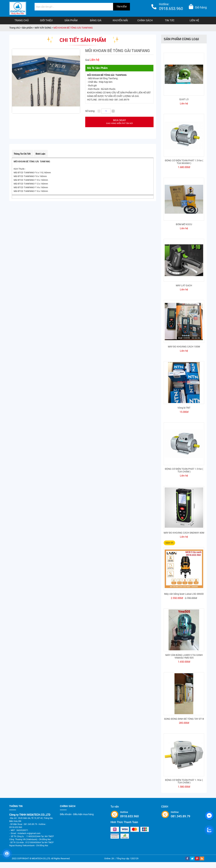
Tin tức (170, 20)
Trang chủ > (16, 28)
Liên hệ (194, 20)
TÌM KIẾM (122, 7)
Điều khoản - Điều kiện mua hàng (77, 814)
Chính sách (145, 20)
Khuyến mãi (120, 20)
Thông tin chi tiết (22, 154)
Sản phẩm (71, 20)
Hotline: (171, 7)
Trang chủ (22, 20)
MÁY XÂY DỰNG (43, 28)
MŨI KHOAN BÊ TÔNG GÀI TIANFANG (73, 28)
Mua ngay (119, 122)
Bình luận (40, 154)
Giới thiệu (46, 20)
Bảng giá (96, 20)
